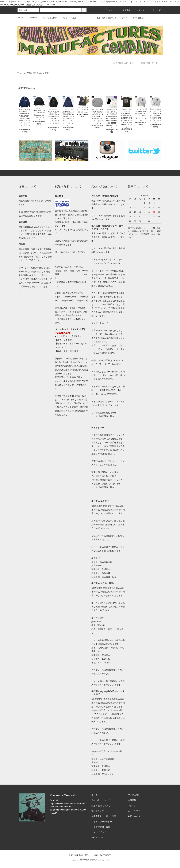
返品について (98, 811)
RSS (94, 838)
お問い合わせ (136, 18)
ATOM (100, 838)
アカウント (109, 10)
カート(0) (155, 10)
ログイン (139, 10)
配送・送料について (101, 806)
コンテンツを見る (68, 18)
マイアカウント (135, 795)
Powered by (90, 860)
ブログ (123, 18)
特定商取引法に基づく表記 (104, 816)
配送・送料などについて (107, 18)
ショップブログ (99, 832)
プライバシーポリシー (102, 822)
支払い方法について (101, 800)
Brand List (31, 18)
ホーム (21, 18)
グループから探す (48, 18)
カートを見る (134, 811)
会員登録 (125, 10)
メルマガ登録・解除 (101, 827)
